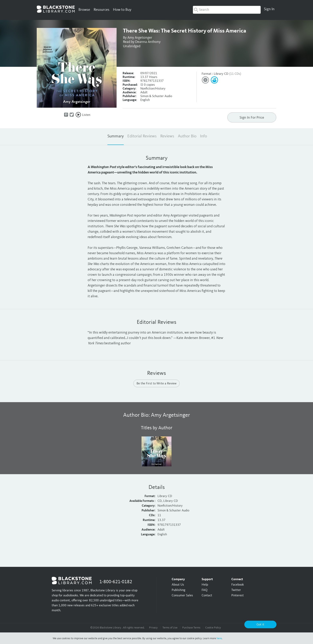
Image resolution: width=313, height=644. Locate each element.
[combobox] (227, 10)
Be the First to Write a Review (156, 384)
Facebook (238, 585)
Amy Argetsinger (140, 38)
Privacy (153, 628)
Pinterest (238, 596)
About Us (178, 585)
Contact (207, 596)
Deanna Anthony (148, 42)
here (219, 638)
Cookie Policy (213, 628)
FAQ (205, 590)
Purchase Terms (191, 628)
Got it (260, 625)
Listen (86, 115)
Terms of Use (170, 628)
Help (205, 585)
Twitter (236, 590)
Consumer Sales (182, 596)
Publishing (178, 590)
